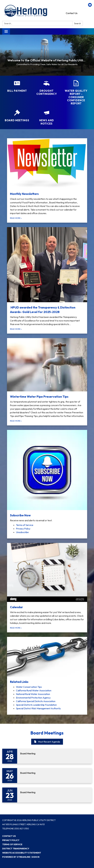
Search (78, 23)
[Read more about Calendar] (47, 588)
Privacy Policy (11, 840)
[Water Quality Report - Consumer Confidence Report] (76, 93)
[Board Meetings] (17, 116)
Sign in (36, 857)
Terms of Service (12, 844)
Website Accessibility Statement (22, 853)
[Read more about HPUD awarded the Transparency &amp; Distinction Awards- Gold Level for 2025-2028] (47, 280)
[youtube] (90, 6)
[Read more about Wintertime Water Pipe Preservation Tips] (47, 382)
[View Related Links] (47, 660)
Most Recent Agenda (47, 742)
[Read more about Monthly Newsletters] (47, 180)
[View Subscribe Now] (47, 476)
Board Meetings (47, 733)
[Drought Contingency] (47, 88)
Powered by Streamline (16, 857)
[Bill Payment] (17, 86)
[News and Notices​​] (47, 117)
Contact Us (72, 13)
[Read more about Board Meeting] (47, 756)
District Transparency (16, 849)
